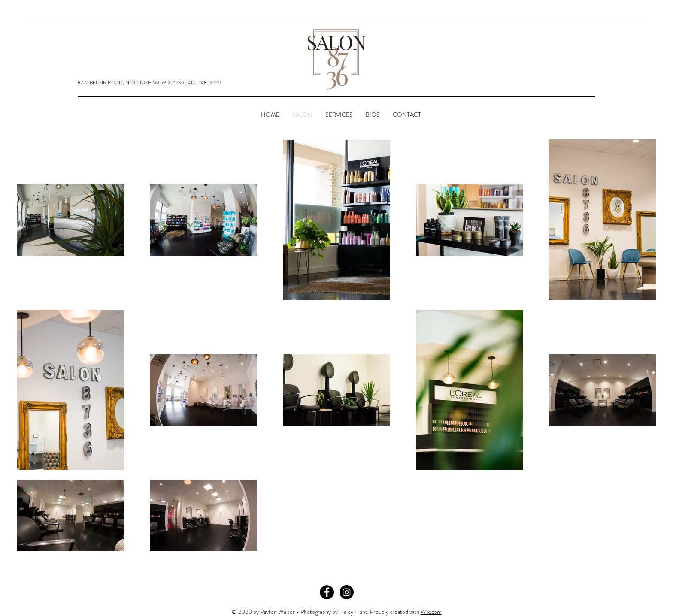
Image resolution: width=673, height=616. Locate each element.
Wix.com (431, 612)
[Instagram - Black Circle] (347, 592)
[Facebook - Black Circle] (327, 592)
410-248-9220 (204, 82)
